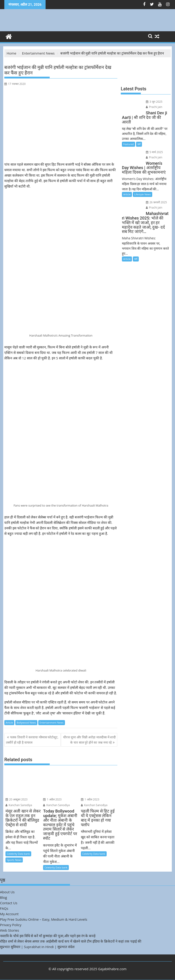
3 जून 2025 (154, 102)
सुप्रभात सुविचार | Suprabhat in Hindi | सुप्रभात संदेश (37, 947)
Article (9, 723)
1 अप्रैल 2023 (52, 799)
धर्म (139, 144)
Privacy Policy (11, 925)
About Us (7, 892)
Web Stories (9, 930)
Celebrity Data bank (18, 854)
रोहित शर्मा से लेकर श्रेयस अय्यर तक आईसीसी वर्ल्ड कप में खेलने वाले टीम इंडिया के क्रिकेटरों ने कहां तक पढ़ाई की (71, 941)
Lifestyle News (143, 194)
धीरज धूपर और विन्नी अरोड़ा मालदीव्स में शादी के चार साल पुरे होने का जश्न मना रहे (89, 740)
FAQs (4, 908)
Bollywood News (26, 723)
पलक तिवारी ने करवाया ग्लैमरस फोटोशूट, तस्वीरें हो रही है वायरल (32, 740)
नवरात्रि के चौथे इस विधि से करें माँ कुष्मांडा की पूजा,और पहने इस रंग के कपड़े (48, 936)
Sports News (14, 860)
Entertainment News (52, 723)
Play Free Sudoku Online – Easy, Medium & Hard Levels (44, 919)
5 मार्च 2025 (154, 152)
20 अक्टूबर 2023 (17, 799)
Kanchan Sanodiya (19, 805)
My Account (9, 914)
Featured (129, 144)
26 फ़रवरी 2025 (156, 202)
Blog (4, 897)
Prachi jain (154, 107)
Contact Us (9, 903)
